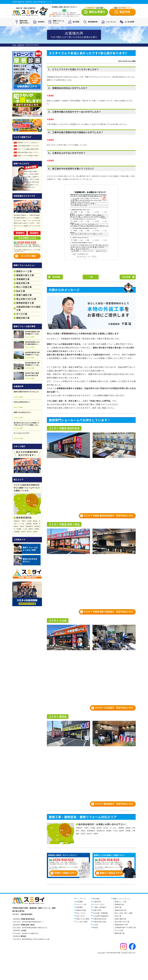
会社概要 (79, 902)
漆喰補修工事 (23, 279)
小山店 (96, 925)
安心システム (81, 913)
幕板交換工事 (23, 318)
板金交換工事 (23, 283)
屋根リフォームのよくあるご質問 (26, 549)
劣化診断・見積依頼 (100, 913)
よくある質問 (126, 22)
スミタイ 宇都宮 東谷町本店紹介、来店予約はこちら (108, 516)
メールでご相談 (28, 256)
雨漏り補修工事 (24, 295)
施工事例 (73, 22)
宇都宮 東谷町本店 (100, 919)
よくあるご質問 (82, 922)
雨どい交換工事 (24, 287)
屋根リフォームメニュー (56, 22)
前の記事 (126, 277)
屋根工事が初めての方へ (22, 22)
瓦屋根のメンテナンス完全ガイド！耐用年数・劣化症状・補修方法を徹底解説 (27, 143)
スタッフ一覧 (81, 904)
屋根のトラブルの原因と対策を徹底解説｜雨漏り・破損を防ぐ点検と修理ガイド (27, 156)
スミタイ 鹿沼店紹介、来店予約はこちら (114, 804)
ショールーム (108, 22)
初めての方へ (81, 916)
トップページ (81, 899)
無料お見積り (95, 11)
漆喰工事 (118, 907)
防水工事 (21, 291)
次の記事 (56, 277)
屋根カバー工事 (24, 271)
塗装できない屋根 (83, 919)
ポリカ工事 (22, 314)
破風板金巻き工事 (25, 303)
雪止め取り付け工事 (26, 299)
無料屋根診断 (90, 22)
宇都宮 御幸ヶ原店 (100, 922)
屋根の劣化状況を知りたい (26, 560)
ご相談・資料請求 (100, 907)
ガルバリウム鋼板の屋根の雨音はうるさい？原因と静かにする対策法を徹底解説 (27, 149)
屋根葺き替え (120, 904)
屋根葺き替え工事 (25, 275)
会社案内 (38, 22)
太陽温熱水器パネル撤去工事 (28, 308)
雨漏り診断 (97, 910)
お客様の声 (97, 902)
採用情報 (79, 907)
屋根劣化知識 (81, 910)
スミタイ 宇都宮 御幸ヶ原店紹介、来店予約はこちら (108, 612)
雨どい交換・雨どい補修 (124, 913)
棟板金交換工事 (120, 910)
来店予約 (122, 11)
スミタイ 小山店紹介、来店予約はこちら (114, 708)
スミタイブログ (99, 904)
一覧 (91, 277)
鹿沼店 (96, 927)
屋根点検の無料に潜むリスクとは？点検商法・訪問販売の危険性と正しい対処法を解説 (27, 152)
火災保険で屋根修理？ (101, 916)
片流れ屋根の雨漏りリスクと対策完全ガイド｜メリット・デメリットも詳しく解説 (27, 146)
